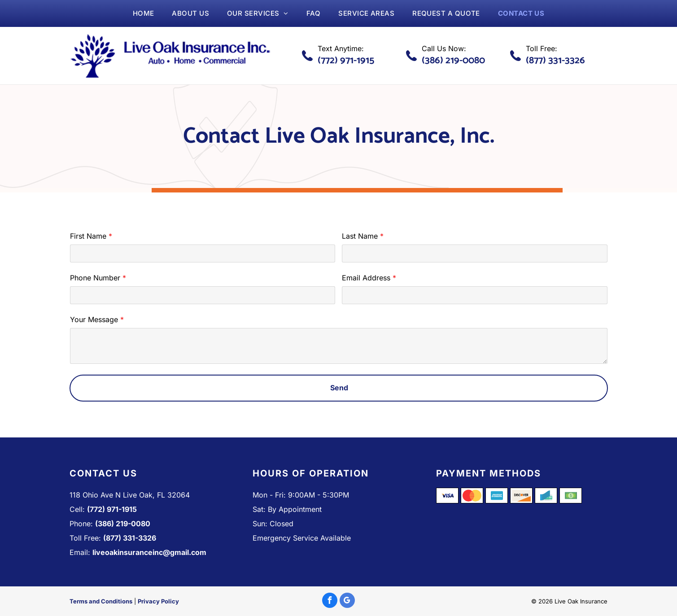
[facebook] (330, 601)
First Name (88, 236)
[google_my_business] (347, 601)
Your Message (94, 319)
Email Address (366, 278)
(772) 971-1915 (346, 61)
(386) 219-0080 (453, 61)
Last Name (360, 236)
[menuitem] (144, 13)
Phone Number (95, 278)
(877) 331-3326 (555, 61)
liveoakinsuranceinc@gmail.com (149, 552)
